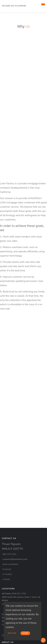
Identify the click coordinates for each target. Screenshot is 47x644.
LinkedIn (6, 579)
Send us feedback (10, 564)
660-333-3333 (9, 554)
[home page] (20, 3)
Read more (12, 633)
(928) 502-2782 (19, 594)
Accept (25, 633)
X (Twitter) (7, 574)
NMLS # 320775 (12, 549)
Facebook (7, 569)
